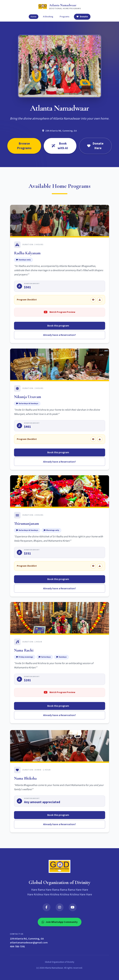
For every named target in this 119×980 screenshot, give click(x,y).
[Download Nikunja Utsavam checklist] (100, 439)
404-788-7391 (17, 947)
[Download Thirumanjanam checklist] (100, 566)
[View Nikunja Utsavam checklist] (93, 439)
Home (34, 17)
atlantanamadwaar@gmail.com (29, 943)
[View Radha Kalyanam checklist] (93, 300)
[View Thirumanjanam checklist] (93, 566)
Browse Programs (24, 146)
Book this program (59, 326)
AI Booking (48, 17)
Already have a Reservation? (59, 335)
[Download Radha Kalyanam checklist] (100, 300)
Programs (65, 17)
